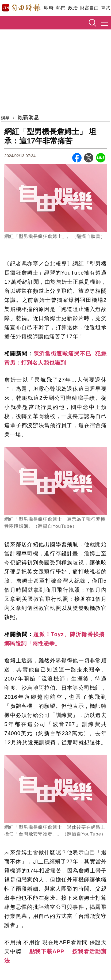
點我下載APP (47, 951)
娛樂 (5, 117)
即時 (49, 8)
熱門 (61, 8)
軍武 (106, 8)
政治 (73, 8)
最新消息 (28, 117)
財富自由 (89, 8)
